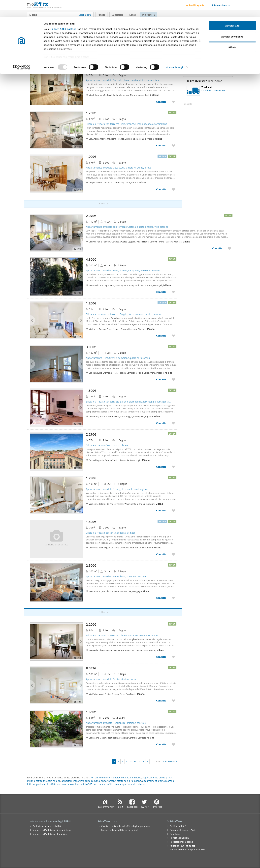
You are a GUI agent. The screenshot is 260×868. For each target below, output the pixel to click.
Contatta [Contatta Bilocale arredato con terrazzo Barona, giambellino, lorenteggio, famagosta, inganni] (161, 423)
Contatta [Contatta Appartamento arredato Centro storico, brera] (161, 701)
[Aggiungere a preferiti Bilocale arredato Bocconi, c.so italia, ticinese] (173, 554)
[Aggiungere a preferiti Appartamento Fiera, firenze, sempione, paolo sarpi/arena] (173, 379)
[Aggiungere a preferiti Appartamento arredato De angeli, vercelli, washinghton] (173, 510)
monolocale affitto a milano (126, 778)
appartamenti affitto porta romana (81, 781)
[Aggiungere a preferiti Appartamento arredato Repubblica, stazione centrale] (173, 598)
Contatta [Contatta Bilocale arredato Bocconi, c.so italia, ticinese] (161, 554)
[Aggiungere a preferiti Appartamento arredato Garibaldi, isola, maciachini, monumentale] (173, 102)
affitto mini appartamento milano (126, 784)
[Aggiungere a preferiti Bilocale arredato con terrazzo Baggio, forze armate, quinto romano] (173, 336)
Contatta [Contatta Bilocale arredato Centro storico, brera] (161, 467)
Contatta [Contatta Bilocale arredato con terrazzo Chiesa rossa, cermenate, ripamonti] (161, 657)
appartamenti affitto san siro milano (121, 781)
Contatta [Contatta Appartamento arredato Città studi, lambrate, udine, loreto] (161, 189)
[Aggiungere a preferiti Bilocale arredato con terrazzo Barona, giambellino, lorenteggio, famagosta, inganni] (173, 423)
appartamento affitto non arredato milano (57, 784)
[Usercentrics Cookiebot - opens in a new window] (21, 51)
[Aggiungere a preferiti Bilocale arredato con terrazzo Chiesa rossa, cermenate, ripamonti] (173, 657)
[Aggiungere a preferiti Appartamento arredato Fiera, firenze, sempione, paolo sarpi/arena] (173, 292)
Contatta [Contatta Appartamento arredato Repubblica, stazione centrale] (161, 598)
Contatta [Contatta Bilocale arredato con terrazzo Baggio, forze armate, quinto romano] (161, 336)
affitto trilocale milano (48, 781)
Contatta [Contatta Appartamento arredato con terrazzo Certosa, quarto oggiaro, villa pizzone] (217, 248)
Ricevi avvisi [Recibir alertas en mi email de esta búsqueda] (208, 58)
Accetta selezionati (232, 20)
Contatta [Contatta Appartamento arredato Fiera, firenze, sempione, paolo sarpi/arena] (161, 292)
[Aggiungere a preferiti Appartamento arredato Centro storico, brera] (173, 701)
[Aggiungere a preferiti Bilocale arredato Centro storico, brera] (173, 467)
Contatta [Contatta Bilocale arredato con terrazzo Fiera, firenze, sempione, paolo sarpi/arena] (161, 145)
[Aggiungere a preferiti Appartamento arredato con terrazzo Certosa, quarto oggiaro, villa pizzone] (229, 248)
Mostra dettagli (174, 50)
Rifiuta (232, 30)
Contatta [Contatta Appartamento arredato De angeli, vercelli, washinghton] (161, 510)
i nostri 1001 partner (63, 12)
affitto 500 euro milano (94, 784)
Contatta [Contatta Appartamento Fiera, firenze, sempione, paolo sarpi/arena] (161, 379)
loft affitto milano (100, 778)
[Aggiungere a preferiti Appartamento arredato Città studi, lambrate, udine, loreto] (173, 189)
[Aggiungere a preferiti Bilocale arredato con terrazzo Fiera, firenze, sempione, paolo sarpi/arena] (173, 145)
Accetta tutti (232, 9)
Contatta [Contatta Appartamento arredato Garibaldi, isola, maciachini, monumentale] (161, 102)
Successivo (170, 761)
